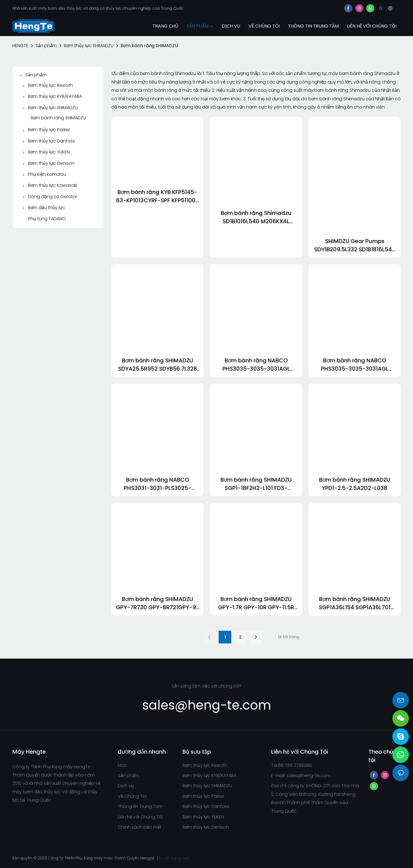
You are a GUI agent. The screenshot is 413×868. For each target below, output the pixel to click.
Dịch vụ (126, 786)
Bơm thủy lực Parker (203, 796)
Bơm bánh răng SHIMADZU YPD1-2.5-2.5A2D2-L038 (355, 484)
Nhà (122, 765)
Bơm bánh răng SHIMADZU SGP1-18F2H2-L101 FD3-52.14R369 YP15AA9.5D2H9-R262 (256, 484)
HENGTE (20, 46)
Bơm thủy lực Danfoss (206, 806)
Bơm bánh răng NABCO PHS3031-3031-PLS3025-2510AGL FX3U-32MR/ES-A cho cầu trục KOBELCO (158, 484)
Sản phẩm (46, 46)
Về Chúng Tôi (132, 796)
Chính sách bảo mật (140, 827)
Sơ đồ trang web (174, 858)
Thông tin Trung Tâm (140, 806)
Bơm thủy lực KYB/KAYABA (210, 776)
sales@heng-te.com (308, 776)
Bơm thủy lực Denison (206, 827)
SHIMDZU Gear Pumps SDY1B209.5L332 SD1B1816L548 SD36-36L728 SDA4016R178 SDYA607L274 (355, 245)
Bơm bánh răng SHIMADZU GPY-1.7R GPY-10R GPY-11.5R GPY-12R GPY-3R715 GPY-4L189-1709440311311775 (256, 603)
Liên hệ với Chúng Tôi (140, 817)
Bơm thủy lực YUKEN (203, 817)
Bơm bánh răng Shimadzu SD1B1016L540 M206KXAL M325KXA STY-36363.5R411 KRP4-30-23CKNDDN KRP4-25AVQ (256, 217)
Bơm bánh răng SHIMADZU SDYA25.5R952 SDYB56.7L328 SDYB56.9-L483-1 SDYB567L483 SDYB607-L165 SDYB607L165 (158, 365)
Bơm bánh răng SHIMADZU (149, 46)
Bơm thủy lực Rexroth (205, 765)
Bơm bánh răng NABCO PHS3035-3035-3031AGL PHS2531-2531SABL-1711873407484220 (256, 365)
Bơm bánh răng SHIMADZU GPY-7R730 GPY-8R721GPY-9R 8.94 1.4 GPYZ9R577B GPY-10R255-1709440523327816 (158, 603)
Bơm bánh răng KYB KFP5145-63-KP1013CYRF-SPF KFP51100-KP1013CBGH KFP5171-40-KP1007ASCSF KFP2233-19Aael (157, 196)
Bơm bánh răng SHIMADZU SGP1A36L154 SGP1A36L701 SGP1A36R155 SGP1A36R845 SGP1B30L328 (355, 603)
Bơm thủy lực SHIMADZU (89, 46)
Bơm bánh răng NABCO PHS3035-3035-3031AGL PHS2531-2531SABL (355, 365)
